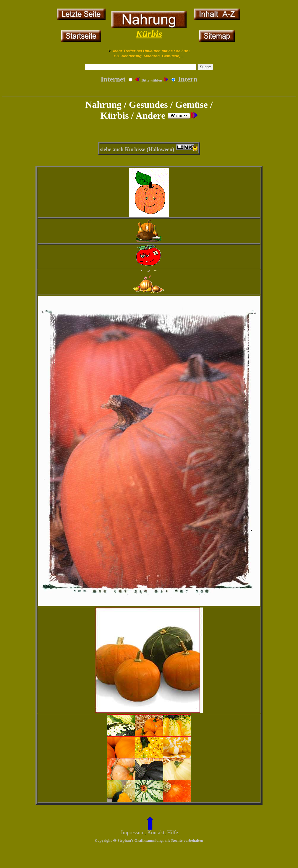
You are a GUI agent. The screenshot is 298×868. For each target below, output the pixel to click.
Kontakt (156, 833)
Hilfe (173, 833)
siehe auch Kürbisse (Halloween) (137, 149)
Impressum (133, 833)
